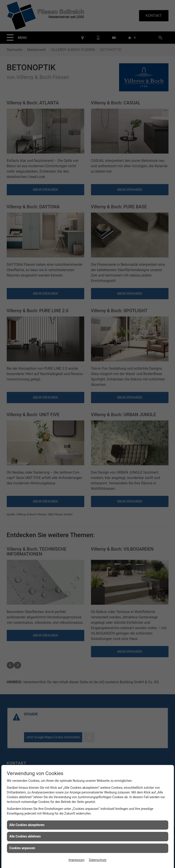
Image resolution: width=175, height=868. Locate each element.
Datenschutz (98, 860)
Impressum (76, 860)
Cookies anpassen (22, 848)
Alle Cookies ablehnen (25, 836)
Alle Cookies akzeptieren (27, 825)
